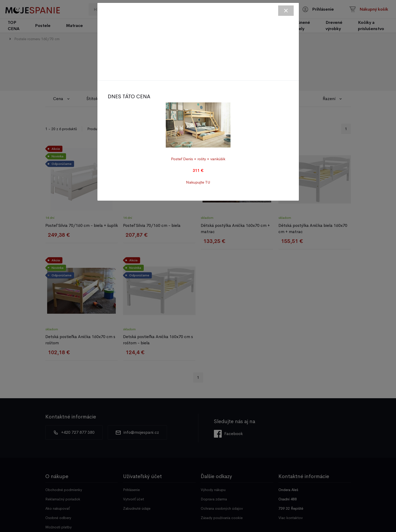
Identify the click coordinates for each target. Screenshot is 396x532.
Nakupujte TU (198, 182)
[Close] (286, 11)
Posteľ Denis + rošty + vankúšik (198, 159)
